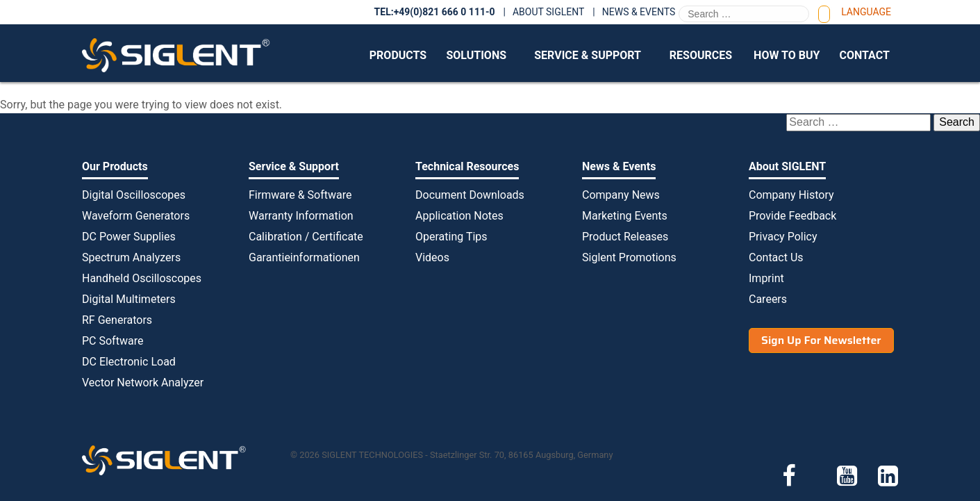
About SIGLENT (548, 12)
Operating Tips (451, 237)
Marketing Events (625, 216)
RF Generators (117, 320)
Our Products (115, 166)
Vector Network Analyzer (143, 383)
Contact (864, 55)
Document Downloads (470, 195)
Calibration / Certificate (306, 237)
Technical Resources (467, 166)
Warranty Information (301, 216)
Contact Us (776, 257)
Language (866, 12)
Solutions (476, 55)
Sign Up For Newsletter (821, 340)
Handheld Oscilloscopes (142, 278)
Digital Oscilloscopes (134, 195)
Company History (791, 195)
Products (398, 55)
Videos (432, 257)
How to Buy (787, 55)
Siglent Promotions (629, 257)
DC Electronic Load (129, 362)
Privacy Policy (783, 237)
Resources (701, 55)
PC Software (113, 341)
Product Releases (625, 237)
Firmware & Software (300, 195)
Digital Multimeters (129, 299)
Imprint (766, 278)
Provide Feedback (792, 216)
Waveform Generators (136, 216)
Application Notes (459, 216)
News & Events (639, 12)
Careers (768, 299)
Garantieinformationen (304, 257)
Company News (621, 195)
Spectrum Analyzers (131, 257)
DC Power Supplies (129, 237)
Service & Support (588, 55)
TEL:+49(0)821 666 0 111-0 (435, 12)
